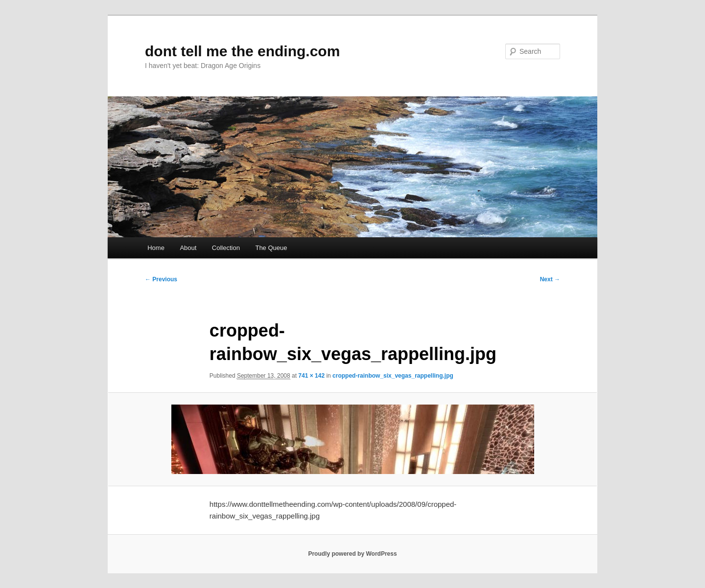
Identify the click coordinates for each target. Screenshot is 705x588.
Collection (226, 248)
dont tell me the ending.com (242, 51)
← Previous (161, 279)
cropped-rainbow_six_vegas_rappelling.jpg (393, 376)
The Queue (271, 248)
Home (156, 248)
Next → (550, 279)
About (188, 248)
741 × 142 (311, 376)
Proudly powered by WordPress (352, 554)
